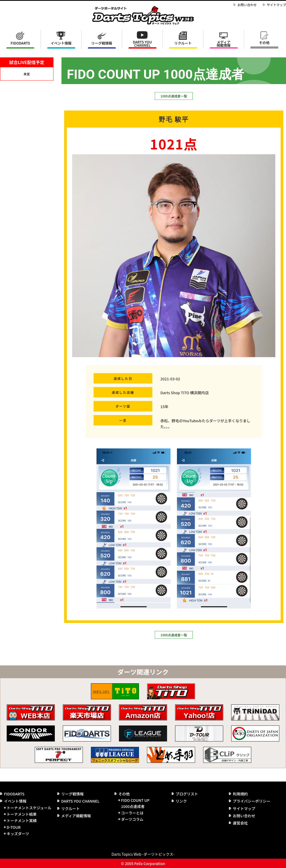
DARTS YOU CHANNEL (142, 44)
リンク (181, 801)
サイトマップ (276, 5)
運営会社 (240, 823)
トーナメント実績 (22, 820)
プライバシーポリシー (252, 801)
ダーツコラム (132, 819)
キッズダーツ (18, 834)
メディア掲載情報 (223, 44)
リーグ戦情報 (72, 794)
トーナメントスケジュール (29, 808)
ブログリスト (187, 794)
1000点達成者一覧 (174, 96)
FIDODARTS (20, 43)
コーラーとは (132, 813)
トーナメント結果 (22, 814)
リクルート (183, 43)
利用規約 (240, 794)
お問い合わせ (247, 5)
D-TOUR (14, 827)
